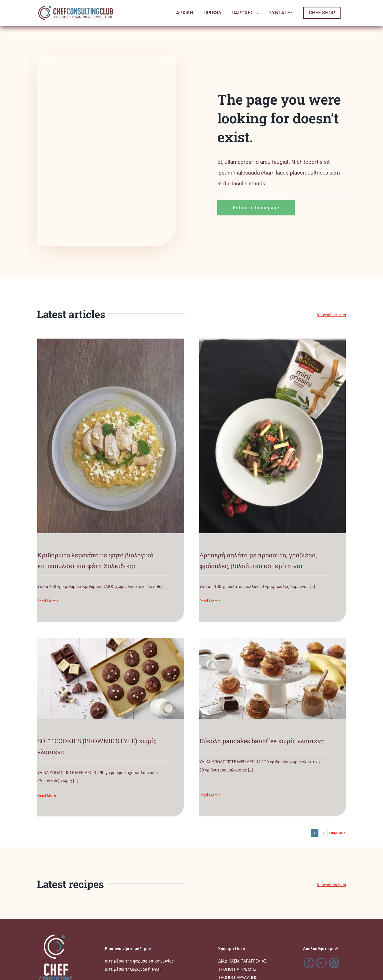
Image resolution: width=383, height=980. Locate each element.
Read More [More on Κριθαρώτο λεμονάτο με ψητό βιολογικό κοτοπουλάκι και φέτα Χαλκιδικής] (47, 601)
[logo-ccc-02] (76, 6)
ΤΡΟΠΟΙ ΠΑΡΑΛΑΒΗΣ (238, 924)
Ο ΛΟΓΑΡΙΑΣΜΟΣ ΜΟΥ (239, 940)
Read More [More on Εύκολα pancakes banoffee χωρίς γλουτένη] (82, 751)
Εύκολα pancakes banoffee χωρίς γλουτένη (136, 708)
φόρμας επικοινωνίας (153, 907)
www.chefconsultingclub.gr (192, 973)
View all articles (331, 315)
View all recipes (331, 831)
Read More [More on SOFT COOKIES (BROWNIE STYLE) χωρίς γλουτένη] (215, 562)
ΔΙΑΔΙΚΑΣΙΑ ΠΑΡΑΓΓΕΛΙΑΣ (242, 907)
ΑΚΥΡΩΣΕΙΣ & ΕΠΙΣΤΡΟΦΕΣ (243, 932)
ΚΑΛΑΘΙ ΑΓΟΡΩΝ (234, 948)
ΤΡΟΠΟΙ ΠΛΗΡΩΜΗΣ (237, 915)
